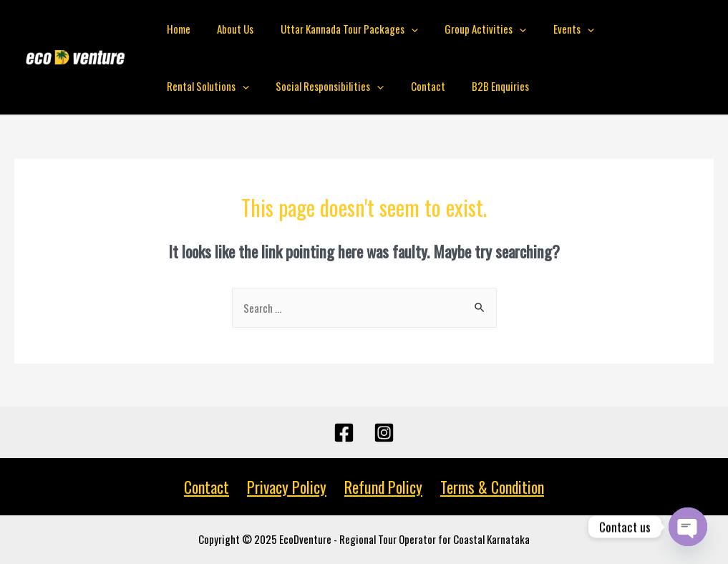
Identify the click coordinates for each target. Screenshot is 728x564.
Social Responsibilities (218, 86)
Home (176, 29)
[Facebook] (344, 433)
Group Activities (467, 29)
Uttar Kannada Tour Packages (336, 29)
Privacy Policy (287, 487)
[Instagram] (384, 433)
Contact (311, 86)
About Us (227, 29)
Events (549, 29)
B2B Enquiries (378, 86)
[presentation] (398, 29)
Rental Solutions (632, 29)
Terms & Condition (490, 487)
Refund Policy (382, 487)
